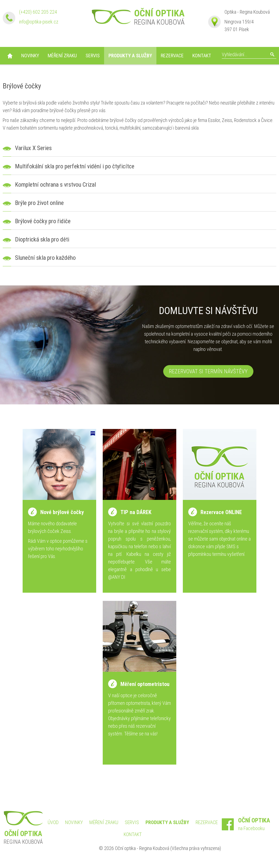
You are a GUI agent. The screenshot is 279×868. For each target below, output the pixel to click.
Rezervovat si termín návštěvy (208, 371)
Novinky (30, 56)
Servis (93, 56)
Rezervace (172, 56)
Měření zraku (62, 56)
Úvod (10, 56)
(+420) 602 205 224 (38, 12)
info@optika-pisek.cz (39, 22)
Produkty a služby (130, 56)
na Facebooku (257, 824)
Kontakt (202, 56)
